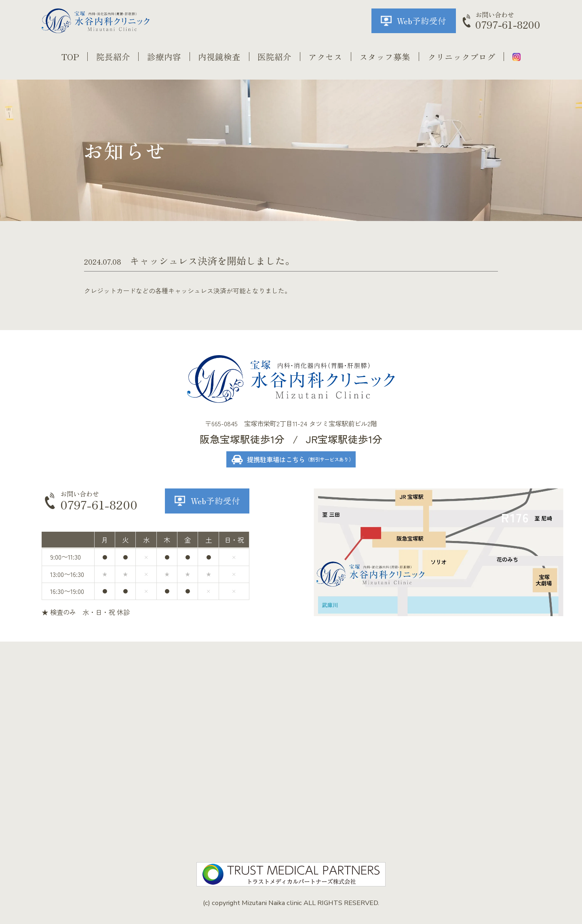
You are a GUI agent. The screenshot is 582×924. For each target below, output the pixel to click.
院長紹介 (113, 57)
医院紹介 (274, 57)
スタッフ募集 (385, 57)
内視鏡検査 (219, 57)
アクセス (325, 57)
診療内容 (164, 57)
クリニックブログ (462, 57)
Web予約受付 (422, 21)
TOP (70, 57)
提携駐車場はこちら (300, 459)
